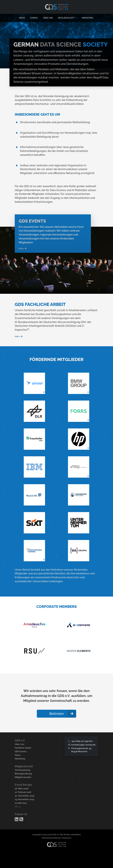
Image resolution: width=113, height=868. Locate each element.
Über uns (48, 18)
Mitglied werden (23, 777)
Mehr (23, 249)
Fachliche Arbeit (23, 748)
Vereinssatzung (22, 770)
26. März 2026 (22, 789)
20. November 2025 (24, 796)
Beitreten (63, 714)
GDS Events (21, 751)
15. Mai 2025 (21, 803)
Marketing (88, 18)
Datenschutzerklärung (51, 838)
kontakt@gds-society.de (83, 745)
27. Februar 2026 (23, 792)
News (22, 18)
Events (34, 18)
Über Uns (19, 744)
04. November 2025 (24, 799)
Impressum (66, 838)
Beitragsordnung (23, 774)
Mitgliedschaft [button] (66, 18)
